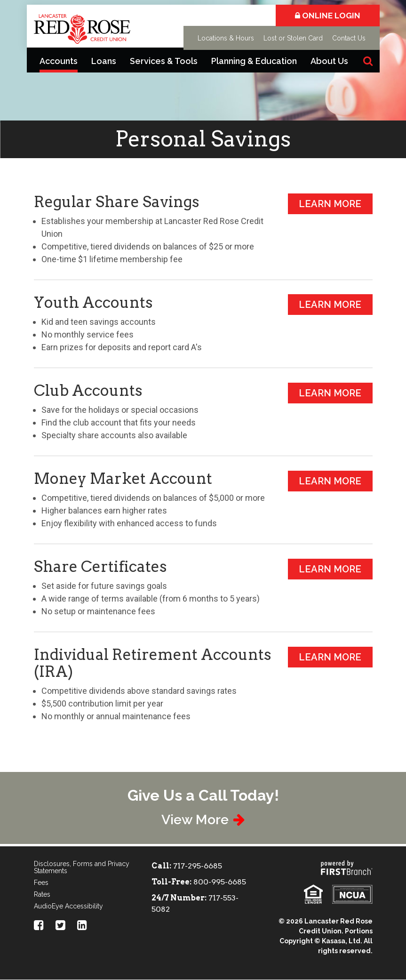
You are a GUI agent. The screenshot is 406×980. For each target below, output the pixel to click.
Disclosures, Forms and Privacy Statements (82, 868)
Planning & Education (254, 61)
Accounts (59, 61)
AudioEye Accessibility (68, 907)
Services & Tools (164, 61)
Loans (104, 61)
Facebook (39, 925)
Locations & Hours (226, 38)
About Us (329, 61)
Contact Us (349, 38)
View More (195, 820)
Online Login (328, 16)
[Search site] (368, 61)
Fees (41, 883)
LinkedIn (82, 925)
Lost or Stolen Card (293, 38)
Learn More (330, 204)
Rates (42, 895)
